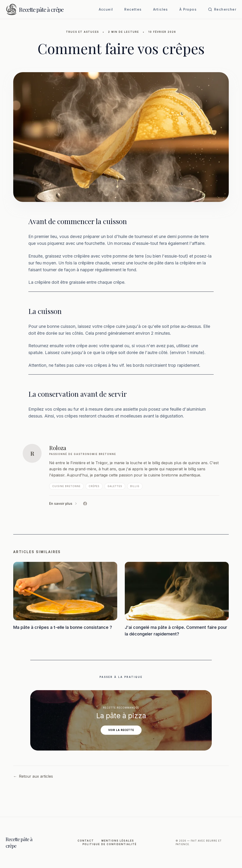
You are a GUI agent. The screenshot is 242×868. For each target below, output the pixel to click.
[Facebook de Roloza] (85, 504)
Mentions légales (118, 841)
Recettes (133, 9)
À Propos (188, 9)
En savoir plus (63, 503)
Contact (86, 841)
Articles (161, 9)
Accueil (106, 9)
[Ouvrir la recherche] (222, 9)
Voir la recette (121, 730)
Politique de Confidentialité (110, 844)
